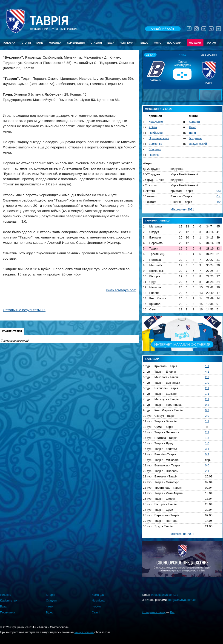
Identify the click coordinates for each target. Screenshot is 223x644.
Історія (26, 43)
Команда (55, 43)
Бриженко (155, 144)
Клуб (40, 43)
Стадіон (96, 43)
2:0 (207, 416)
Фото (158, 43)
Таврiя (49, 21)
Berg (173, 612)
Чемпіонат (127, 43)
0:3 (219, 191)
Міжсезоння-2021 (182, 209)
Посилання (175, 43)
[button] (147, 70)
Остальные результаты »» (24, 310)
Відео (144, 43)
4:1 (207, 372)
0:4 (219, 196)
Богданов (195, 138)
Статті (96, 612)
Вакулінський (198, 144)
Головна (9, 43)
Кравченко (156, 122)
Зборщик (155, 149)
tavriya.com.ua (84, 632)
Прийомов (156, 133)
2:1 (207, 388)
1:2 (219, 202)
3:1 (207, 449)
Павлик (154, 155)
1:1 (207, 366)
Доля (192, 133)
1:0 (207, 383)
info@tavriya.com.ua (165, 595)
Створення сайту (154, 612)
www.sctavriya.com (121, 290)
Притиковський (159, 138)
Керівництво (76, 43)
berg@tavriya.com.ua (182, 600)
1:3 (207, 438)
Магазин (195, 43)
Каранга (194, 122)
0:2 (207, 405)
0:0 (207, 465)
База (111, 43)
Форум (211, 43)
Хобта (153, 127)
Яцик (192, 127)
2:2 (207, 377)
